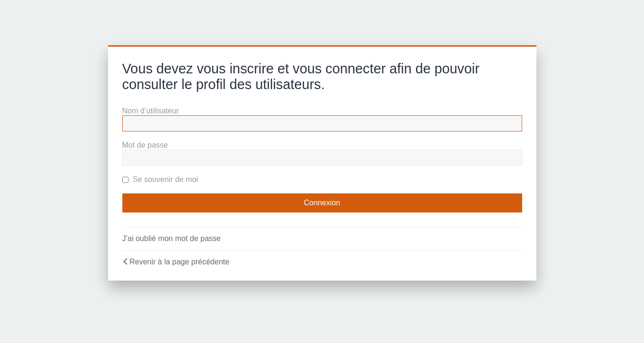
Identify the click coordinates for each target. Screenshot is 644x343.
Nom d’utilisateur (151, 111)
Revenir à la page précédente (179, 262)
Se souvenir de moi (160, 179)
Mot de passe (145, 145)
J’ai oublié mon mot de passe (172, 238)
